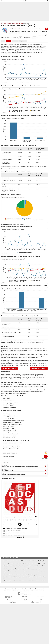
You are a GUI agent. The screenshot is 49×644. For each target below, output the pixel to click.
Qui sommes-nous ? (9, 589)
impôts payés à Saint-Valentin (16, 224)
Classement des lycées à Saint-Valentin (12, 424)
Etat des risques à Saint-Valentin (10, 432)
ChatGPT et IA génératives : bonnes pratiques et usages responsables (20, 466)
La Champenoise (23, 31)
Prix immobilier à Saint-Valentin (10, 417)
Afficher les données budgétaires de (9, 38)
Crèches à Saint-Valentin (9, 428)
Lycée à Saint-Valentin (8, 426)
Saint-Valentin (19, 23)
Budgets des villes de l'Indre (10, 408)
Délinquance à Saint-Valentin (10, 436)
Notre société (20, 589)
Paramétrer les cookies (9, 590)
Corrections (29, 590)
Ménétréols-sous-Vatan (33, 31)
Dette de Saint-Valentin (10, 369)
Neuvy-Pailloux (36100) (8, 404)
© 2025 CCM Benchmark (25, 591)
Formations (6, 463)
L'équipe (15, 589)
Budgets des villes (7, 23)
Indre (13, 23)
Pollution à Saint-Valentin (9, 438)
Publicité (24, 589)
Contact (28, 589)
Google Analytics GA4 (8, 470)
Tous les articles (21, 590)
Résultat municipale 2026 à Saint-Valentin (13, 443)
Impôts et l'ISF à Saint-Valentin (10, 419)
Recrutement (33, 589)
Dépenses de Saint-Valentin (39, 369)
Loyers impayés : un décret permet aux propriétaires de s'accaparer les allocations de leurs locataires (24, 564)
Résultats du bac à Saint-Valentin (11, 445)
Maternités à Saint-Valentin (9, 430)
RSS (26, 590)
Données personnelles (40, 589)
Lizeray (17, 31)
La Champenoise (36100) (9, 400)
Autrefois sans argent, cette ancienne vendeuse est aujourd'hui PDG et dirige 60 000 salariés (22, 575)
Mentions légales (35, 590)
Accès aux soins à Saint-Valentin (10, 434)
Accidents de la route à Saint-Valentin (12, 423)
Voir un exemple (45, 459)
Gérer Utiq (16, 590)
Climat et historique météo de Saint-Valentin (13, 421)
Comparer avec (27, 38)
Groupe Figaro (42, 590)
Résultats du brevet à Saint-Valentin (11, 447)
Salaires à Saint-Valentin (8, 415)
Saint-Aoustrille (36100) (8, 406)
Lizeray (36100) (6, 398)
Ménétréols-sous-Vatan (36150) (10, 402)
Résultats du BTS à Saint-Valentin (11, 449)
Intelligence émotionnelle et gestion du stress (14, 474)
